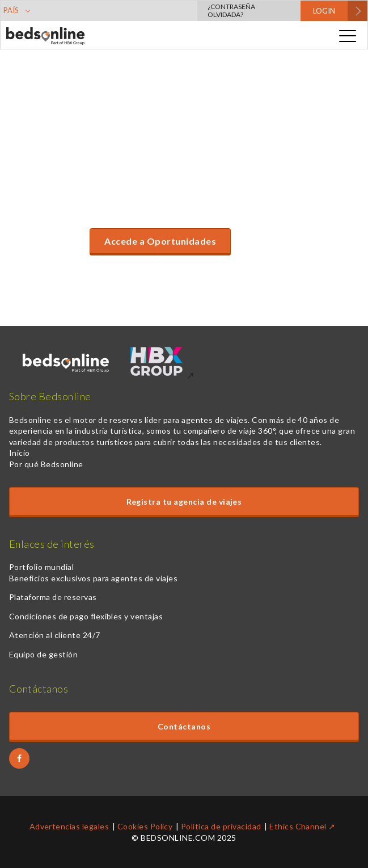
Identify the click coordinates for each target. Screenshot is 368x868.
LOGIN (324, 11)
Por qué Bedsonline (46, 464)
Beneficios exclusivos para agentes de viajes (93, 578)
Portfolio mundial (41, 567)
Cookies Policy (145, 826)
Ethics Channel (298, 826)
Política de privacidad (221, 826)
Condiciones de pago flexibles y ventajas (86, 616)
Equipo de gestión (43, 654)
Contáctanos (184, 726)
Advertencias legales (69, 826)
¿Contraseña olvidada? (231, 11)
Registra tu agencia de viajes (184, 502)
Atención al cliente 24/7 (55, 635)
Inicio (20, 453)
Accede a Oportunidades (160, 241)
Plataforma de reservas (53, 597)
